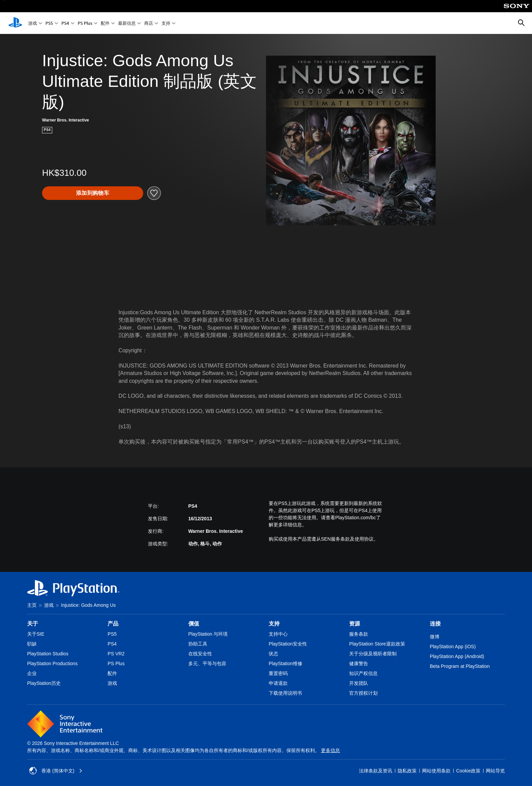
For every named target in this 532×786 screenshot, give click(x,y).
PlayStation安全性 (288, 644)
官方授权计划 (363, 693)
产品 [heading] (113, 624)
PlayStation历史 (44, 683)
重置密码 (278, 673)
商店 (149, 23)
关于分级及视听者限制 (373, 654)
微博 (435, 637)
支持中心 (278, 634)
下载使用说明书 (285, 693)
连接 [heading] (435, 624)
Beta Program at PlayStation (460, 666)
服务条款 (359, 634)
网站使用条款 (436, 771)
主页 (32, 605)
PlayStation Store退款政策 (377, 644)
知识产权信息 (363, 673)
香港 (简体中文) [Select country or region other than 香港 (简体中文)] (56, 771)
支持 (166, 23)
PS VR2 (116, 654)
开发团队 (359, 683)
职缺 (32, 644)
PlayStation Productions (52, 663)
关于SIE (36, 634)
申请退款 (278, 683)
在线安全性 (200, 654)
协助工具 (198, 644)
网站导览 (495, 771)
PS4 (65, 23)
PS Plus (85, 23)
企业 (32, 673)
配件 (105, 23)
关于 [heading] (33, 624)
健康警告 (359, 663)
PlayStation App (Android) (457, 656)
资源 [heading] (355, 624)
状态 (273, 654)
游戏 (33, 23)
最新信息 (127, 23)
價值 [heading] (194, 624)
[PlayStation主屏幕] (15, 23)
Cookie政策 (468, 771)
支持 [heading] (274, 624)
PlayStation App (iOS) (453, 647)
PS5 (49, 23)
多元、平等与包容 (207, 663)
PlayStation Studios (48, 654)
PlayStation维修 (286, 663)
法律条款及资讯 (376, 771)
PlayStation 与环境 (208, 634)
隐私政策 (407, 771)
